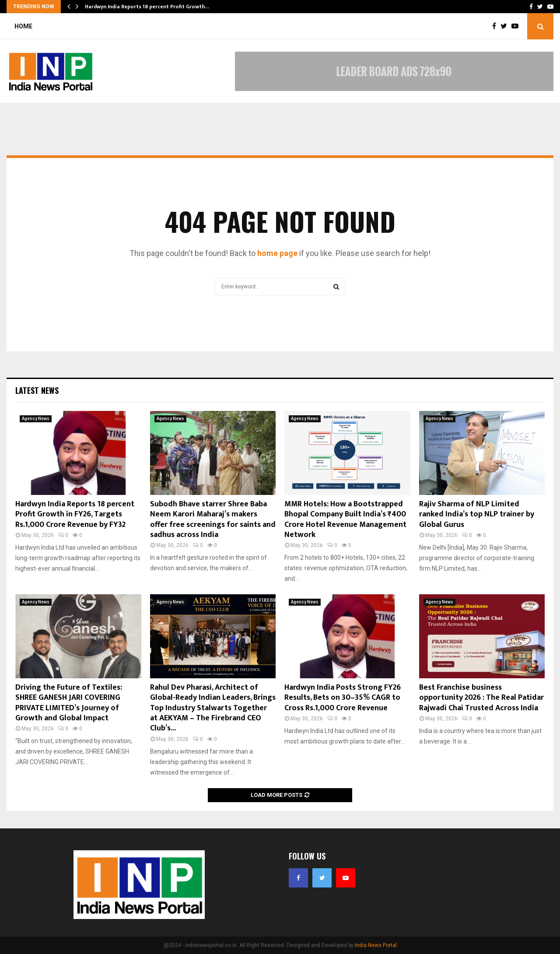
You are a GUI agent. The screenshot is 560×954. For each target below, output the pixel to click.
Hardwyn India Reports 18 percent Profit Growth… (147, 7)
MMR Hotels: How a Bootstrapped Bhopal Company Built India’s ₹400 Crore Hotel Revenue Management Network (345, 519)
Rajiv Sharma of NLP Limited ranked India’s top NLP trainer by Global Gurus (477, 514)
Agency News (36, 419)
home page (277, 253)
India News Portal (376, 945)
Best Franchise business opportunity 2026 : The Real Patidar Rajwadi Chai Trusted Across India (481, 698)
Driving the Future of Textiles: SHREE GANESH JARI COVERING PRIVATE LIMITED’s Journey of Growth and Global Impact (69, 703)
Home (23, 26)
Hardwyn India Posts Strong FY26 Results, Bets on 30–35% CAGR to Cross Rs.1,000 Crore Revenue (343, 698)
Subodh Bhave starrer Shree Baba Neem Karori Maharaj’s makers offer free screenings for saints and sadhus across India (213, 519)
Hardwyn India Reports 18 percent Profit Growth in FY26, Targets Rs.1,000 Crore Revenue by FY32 (75, 514)
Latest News (37, 390)
